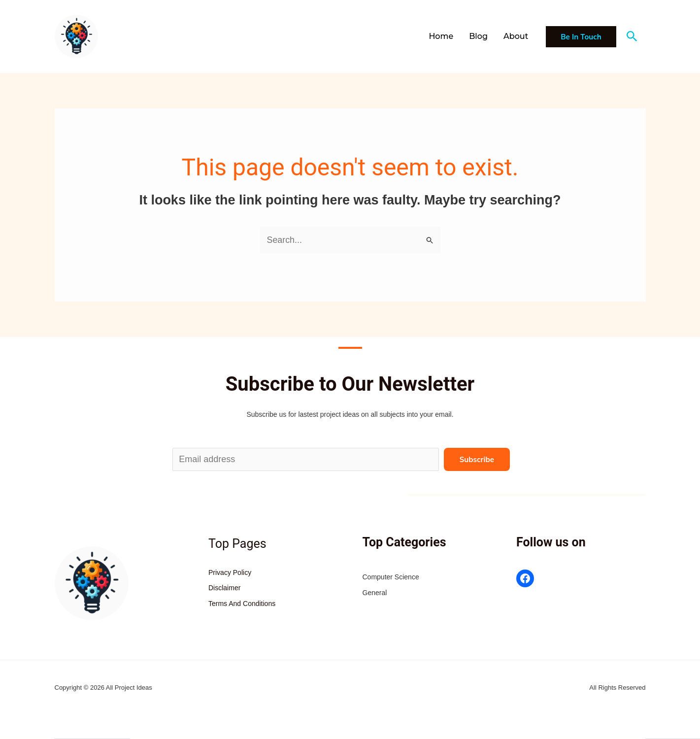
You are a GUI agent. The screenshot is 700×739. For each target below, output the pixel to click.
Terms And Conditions (242, 604)
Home (441, 36)
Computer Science (391, 577)
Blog (478, 36)
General (375, 593)
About (516, 36)
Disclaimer (224, 588)
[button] (581, 37)
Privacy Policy (230, 572)
